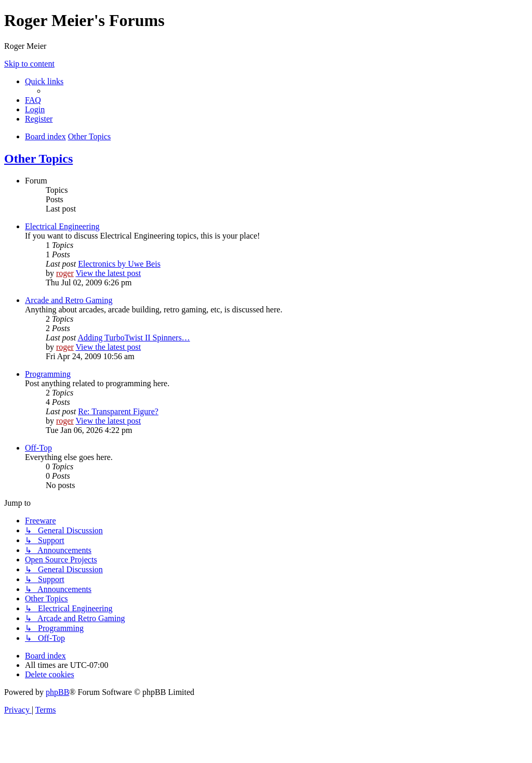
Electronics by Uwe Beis (119, 264)
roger (65, 273)
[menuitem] (33, 100)
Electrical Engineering (62, 226)
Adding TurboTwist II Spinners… (134, 338)
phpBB (57, 692)
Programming (48, 374)
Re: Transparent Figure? (118, 411)
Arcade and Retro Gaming (69, 300)
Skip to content (29, 64)
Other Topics (38, 159)
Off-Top (38, 448)
